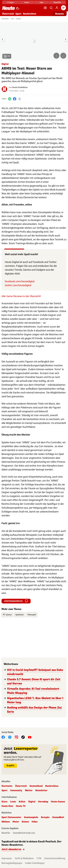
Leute (13, 802)
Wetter (29, 790)
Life (12, 19)
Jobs (41, 2)
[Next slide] (66, 39)
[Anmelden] (57, 8)
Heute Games (58, 802)
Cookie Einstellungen (35, 863)
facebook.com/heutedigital (20, 281)
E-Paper (11, 2)
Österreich (8, 14)
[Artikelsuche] (51, 8)
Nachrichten (30, 14)
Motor (16, 822)
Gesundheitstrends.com (24, 833)
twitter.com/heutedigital (18, 285)
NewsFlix (57, 2)
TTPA (39, 858)
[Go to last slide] (2, 39)
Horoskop (43, 802)
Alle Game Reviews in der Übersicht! (21, 296)
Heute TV (21, 806)
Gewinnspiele (31, 817)
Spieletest (20, 615)
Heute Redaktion (20, 87)
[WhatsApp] (10, 99)
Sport (18, 14)
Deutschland (36, 786)
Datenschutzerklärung (55, 858)
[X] (10, 737)
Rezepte (45, 817)
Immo (27, 2)
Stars (4, 802)
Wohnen (6, 822)
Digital (19, 19)
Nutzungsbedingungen (12, 863)
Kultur (22, 802)
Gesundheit (58, 817)
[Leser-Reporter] (45, 8)
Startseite (5, 19)
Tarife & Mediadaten (24, 858)
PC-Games (7, 615)
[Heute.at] (9, 8)
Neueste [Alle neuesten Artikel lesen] (60, 14)
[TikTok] (23, 737)
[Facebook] (15, 99)
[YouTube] (30, 737)
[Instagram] (16, 737)
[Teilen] (20, 99)
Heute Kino (7, 806)
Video (35, 822)
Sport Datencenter (11, 817)
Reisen (25, 822)
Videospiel (32, 615)
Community (16, 790)
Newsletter (41, 790)
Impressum (7, 858)
